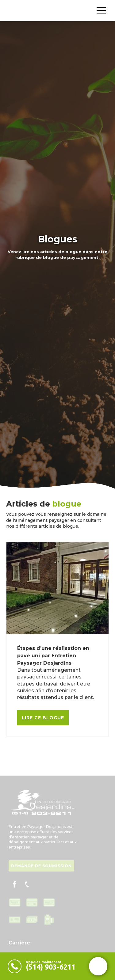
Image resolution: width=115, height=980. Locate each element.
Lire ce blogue (43, 718)
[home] (8, 10)
